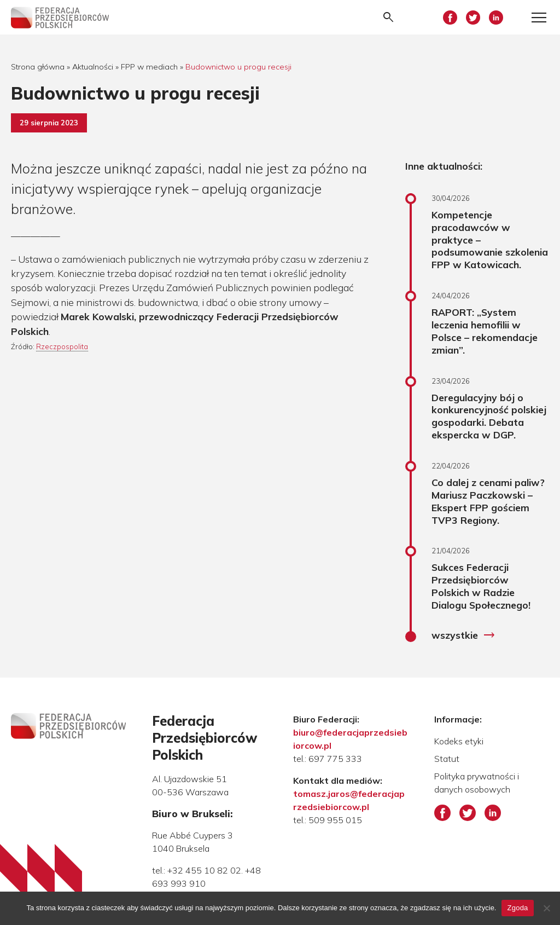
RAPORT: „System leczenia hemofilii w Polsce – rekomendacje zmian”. (485, 331)
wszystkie (463, 635)
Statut (447, 759)
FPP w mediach (149, 67)
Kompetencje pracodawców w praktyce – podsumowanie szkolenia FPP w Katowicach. (490, 239)
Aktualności (93, 67)
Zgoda (517, 908)
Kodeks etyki (459, 741)
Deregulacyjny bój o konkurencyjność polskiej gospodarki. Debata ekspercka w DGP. (489, 416)
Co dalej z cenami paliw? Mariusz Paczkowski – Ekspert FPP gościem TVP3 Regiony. (488, 501)
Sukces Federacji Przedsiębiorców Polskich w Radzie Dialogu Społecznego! (481, 586)
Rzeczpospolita (62, 346)
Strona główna (38, 67)
